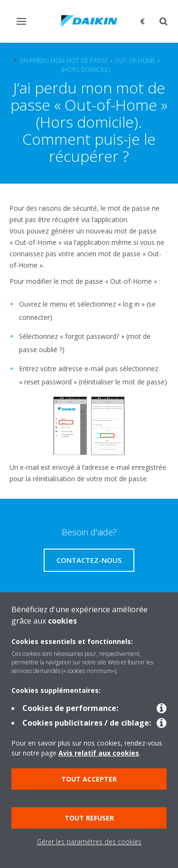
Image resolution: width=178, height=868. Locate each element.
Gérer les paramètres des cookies (89, 842)
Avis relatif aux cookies (99, 753)
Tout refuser (89, 818)
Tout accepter (89, 779)
